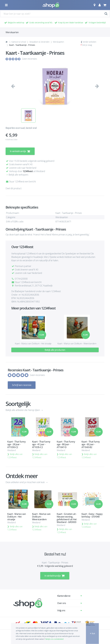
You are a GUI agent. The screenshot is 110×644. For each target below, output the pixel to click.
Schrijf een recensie (22, 385)
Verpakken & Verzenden (39, 42)
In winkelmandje (20, 151)
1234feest (28, 171)
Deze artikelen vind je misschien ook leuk (25, 482)
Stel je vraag (87, 45)
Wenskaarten (58, 42)
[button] (94, 5)
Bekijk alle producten (55, 350)
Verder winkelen (90, 42)
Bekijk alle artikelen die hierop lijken (23, 410)
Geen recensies (29, 59)
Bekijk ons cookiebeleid (54, 639)
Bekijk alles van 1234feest (15, 456)
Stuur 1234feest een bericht (21, 182)
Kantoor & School (19, 42)
